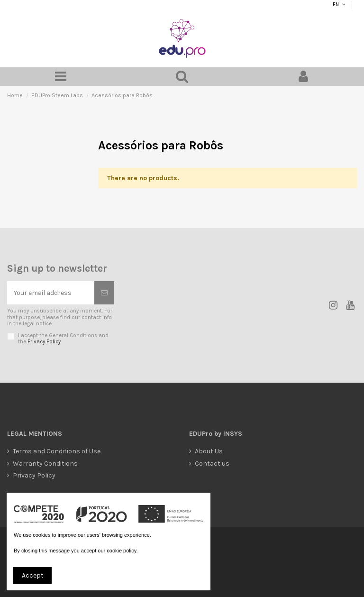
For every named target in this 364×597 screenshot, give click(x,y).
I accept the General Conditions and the (63, 339)
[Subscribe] (104, 293)
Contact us (212, 464)
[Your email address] (51, 293)
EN (335, 5)
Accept (33, 575)
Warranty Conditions (45, 464)
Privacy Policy (44, 342)
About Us (209, 451)
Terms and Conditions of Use (57, 451)
